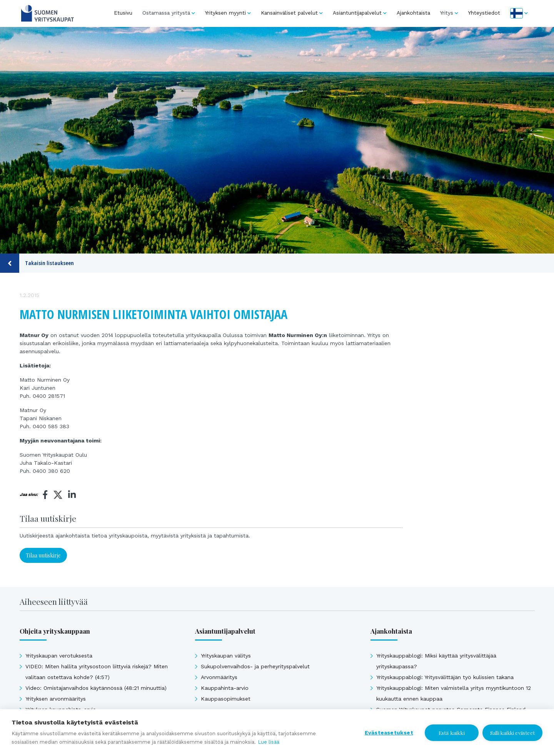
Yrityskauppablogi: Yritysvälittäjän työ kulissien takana (445, 677)
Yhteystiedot (484, 13)
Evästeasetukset (389, 733)
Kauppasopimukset (226, 699)
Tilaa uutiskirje (43, 555)
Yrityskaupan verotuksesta (59, 656)
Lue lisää (269, 742)
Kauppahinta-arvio (225, 688)
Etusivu (123, 13)
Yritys (447, 13)
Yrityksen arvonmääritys (56, 699)
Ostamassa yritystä (166, 13)
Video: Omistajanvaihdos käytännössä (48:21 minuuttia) (96, 688)
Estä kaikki (452, 733)
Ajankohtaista (413, 13)
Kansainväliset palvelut (289, 13)
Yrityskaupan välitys (226, 656)
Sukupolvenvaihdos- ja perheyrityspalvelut (255, 666)
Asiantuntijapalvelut (357, 13)
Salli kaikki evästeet (512, 733)
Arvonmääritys (219, 677)
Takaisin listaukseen (37, 263)
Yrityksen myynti (225, 13)
